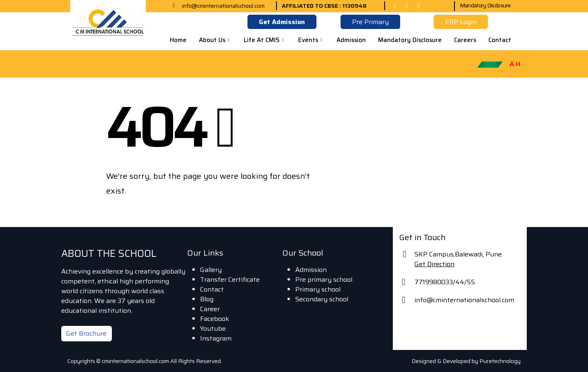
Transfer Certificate (230, 280)
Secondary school (322, 299)
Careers (465, 40)
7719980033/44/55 (445, 282)
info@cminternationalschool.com (464, 300)
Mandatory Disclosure (485, 5)
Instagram (216, 338)
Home (178, 40)
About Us (215, 40)
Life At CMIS (265, 40)
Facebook (215, 319)
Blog (207, 299)
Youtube (213, 329)
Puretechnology (500, 361)
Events (311, 40)
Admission (351, 40)
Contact (500, 40)
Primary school (318, 289)
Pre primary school (324, 280)
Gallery (211, 270)
